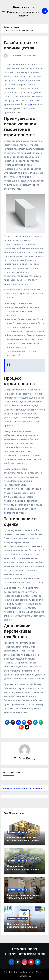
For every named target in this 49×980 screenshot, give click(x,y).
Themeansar (24, 976)
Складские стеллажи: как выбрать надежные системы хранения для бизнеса (24, 840)
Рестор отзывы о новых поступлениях (23, 789)
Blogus (39, 972)
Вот (30, 104)
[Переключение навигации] (3, 11)
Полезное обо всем (18, 832)
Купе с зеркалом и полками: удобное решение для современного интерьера (24, 898)
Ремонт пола (24, 8)
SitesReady (17, 55)
